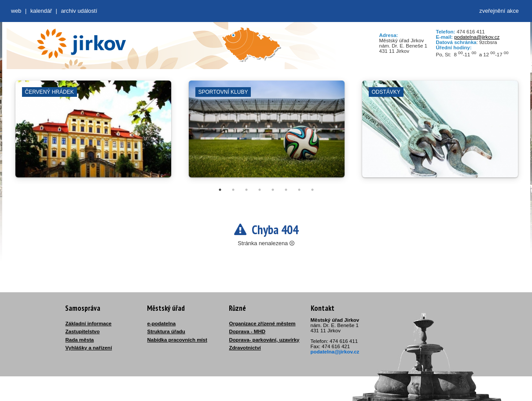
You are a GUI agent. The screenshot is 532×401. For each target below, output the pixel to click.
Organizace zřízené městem (262, 324)
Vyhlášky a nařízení (89, 348)
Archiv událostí (79, 11)
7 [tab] (299, 190)
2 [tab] (233, 190)
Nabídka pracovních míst (177, 340)
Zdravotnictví (245, 348)
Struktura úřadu (166, 331)
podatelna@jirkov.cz (477, 37)
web (16, 11)
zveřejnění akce (499, 11)
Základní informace (89, 324)
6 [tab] (286, 190)
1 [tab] (220, 190)
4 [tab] (260, 190)
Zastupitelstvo (83, 331)
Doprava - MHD (248, 331)
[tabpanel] (93, 133)
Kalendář (41, 11)
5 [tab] (273, 190)
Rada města (80, 340)
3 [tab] (246, 190)
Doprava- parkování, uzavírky (264, 340)
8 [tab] (312, 190)
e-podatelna (162, 324)
